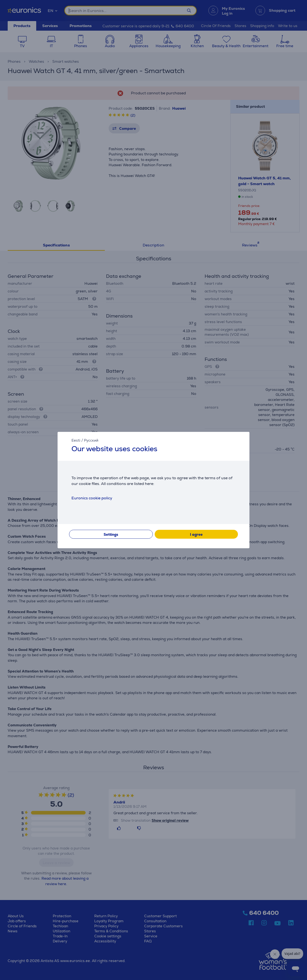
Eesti (76, 440)
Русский (91, 440)
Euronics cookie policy (92, 498)
